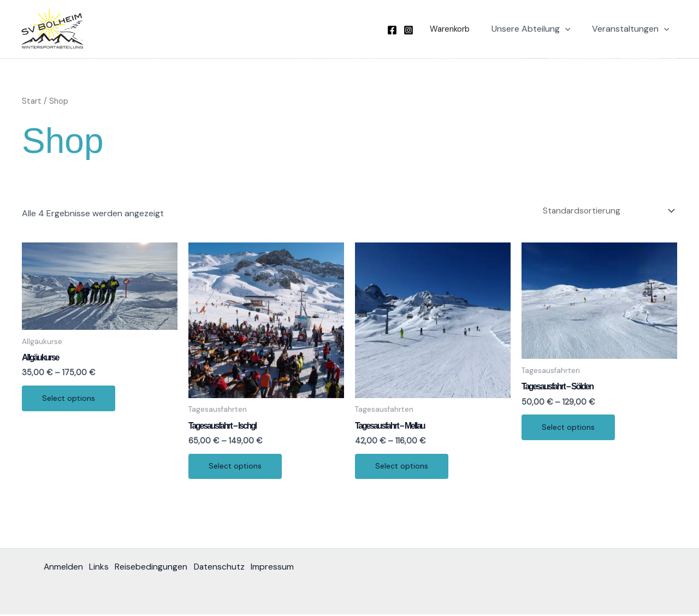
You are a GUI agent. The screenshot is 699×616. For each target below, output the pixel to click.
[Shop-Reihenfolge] (607, 211)
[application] (571, 29)
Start (32, 101)
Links (102, 569)
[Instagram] (417, 30)
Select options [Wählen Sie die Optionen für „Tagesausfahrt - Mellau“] (403, 467)
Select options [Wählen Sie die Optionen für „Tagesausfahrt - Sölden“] (570, 429)
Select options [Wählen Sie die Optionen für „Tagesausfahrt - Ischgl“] (237, 467)
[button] (455, 29)
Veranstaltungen (632, 29)
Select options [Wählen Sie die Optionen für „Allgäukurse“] (70, 400)
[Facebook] (400, 30)
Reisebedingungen (156, 569)
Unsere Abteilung (537, 29)
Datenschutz (226, 569)
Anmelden (64, 569)
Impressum (282, 569)
